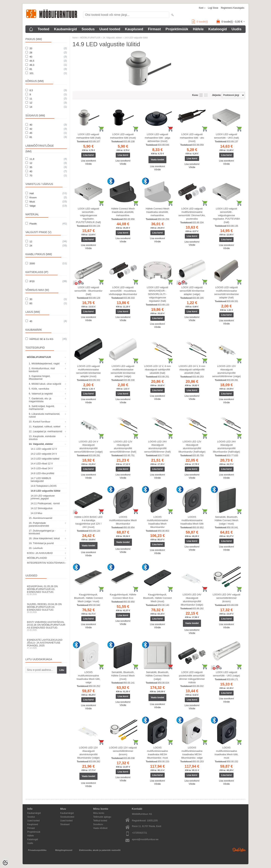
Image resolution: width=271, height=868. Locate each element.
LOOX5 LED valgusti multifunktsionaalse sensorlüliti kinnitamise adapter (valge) (123, 371)
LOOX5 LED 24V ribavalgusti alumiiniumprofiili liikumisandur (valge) (192, 600)
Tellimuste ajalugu (102, 817)
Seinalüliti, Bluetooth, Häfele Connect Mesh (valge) (157, 676)
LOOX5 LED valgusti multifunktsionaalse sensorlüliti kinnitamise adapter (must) (88, 371)
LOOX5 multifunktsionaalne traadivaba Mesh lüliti (192, 520)
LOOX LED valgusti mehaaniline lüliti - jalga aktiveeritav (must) (157, 138)
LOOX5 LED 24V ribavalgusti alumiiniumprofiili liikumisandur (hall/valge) (226, 447)
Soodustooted (67, 817)
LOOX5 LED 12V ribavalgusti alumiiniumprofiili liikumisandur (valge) (88, 753)
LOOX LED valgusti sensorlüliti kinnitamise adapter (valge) (192, 291)
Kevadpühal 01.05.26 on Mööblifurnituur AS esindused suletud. (46, 590)
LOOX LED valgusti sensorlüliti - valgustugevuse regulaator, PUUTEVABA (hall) (226, 215)
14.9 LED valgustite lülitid (45, 491)
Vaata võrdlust (100, 828)
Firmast (154, 29)
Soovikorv (98, 824)
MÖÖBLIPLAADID (37, 558)
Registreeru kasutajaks (233, 8)
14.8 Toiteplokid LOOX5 (44, 486)
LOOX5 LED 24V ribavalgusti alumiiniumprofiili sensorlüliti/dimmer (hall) (157, 447)
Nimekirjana (201, 95)
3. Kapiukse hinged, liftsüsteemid (40, 378)
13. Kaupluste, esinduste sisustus (42, 438)
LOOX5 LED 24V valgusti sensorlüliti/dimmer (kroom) (226, 598)
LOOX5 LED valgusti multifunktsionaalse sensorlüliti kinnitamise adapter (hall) (226, 292)
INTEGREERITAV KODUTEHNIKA (46, 563)
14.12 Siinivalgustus (42, 508)
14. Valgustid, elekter (41, 444)
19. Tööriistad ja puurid (41, 543)
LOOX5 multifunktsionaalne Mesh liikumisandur (123, 520)
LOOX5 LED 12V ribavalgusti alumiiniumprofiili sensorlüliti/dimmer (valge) (227, 371)
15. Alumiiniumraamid (40, 518)
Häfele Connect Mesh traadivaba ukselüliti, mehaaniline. (123, 212)
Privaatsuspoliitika (37, 850)
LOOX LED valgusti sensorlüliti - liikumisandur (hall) (89, 291)
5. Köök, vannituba (39, 389)
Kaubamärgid (65, 29)
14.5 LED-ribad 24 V (42, 468)
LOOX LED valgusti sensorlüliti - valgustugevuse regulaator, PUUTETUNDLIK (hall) (88, 215)
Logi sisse (213, 8)
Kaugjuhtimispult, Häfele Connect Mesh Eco (123, 596)
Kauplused (134, 29)
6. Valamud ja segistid (41, 394)
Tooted (43, 29)
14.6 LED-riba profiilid (42, 473)
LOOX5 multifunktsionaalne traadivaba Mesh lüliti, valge (88, 677)
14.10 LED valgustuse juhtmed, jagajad (43, 497)
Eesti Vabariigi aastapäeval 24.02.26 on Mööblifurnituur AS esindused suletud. (46, 626)
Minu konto (99, 813)
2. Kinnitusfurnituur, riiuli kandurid (42, 370)
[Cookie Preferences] (5, 863)
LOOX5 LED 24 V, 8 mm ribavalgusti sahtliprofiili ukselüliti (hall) (192, 370)
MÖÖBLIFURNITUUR (39, 357)
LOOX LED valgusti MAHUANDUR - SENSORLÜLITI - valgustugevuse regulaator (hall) (157, 294)
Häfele (198, 29)
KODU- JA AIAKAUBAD (40, 553)
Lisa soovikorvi (89, 161)
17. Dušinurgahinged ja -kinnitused (42, 532)
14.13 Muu (36, 513)
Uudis (236, 29)
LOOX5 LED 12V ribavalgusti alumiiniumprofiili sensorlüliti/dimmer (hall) (123, 447)
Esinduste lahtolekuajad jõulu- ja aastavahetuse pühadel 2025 (46, 644)
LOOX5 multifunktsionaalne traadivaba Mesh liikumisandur (157, 522)
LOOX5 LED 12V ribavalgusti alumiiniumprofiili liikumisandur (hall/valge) (192, 447)
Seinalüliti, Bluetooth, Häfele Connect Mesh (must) (123, 676)
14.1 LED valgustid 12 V (44, 449)
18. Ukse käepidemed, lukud (44, 538)
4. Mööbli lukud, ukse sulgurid (45, 384)
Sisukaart (65, 824)
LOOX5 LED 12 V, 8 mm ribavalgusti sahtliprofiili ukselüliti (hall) (157, 370)
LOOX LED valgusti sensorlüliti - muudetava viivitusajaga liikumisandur (123, 291)
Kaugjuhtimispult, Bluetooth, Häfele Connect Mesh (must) (158, 598)
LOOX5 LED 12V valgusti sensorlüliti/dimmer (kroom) (123, 751)
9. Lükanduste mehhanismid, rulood (44, 415)
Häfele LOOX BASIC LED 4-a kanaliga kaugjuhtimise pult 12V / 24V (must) (89, 522)
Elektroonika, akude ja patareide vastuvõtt (100, 850)
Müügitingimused (64, 850)
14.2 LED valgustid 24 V (44, 454)
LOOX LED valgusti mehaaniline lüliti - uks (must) (192, 138)
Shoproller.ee (239, 850)
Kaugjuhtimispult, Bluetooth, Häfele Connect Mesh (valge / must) (88, 598)
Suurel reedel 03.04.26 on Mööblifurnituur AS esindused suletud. (46, 608)
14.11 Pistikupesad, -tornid (45, 503)
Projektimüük (177, 29)
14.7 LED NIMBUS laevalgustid (41, 480)
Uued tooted (110, 29)
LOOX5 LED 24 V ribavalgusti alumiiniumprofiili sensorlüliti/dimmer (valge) (88, 447)
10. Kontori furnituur (40, 422)
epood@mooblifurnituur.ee (145, 839)
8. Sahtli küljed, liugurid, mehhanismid (42, 408)
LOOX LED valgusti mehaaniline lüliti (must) (123, 136)
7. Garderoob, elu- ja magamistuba (40, 400)
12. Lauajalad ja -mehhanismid (45, 431)
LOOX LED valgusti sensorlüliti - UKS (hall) (226, 136)
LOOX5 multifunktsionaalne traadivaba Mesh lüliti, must (227, 753)
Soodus (88, 29)
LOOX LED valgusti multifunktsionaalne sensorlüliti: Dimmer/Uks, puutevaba (192, 214)
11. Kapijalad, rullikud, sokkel (45, 426)
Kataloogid (218, 29)
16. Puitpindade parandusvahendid (39, 524)
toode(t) (200, 22)
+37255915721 (139, 833)
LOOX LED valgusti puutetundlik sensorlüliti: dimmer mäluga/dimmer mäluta (192, 677)
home (75, 38)
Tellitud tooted (100, 821)
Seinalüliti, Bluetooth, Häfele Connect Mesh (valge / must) (226, 520)
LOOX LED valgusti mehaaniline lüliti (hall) (89, 136)
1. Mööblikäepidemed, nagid (44, 363)
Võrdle (89, 164)
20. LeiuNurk (36, 548)
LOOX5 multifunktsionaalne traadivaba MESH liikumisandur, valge (192, 753)
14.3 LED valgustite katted (45, 459)
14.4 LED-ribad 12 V (42, 464)
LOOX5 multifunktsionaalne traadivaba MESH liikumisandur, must (157, 753)
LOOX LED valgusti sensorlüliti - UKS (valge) (226, 674)
